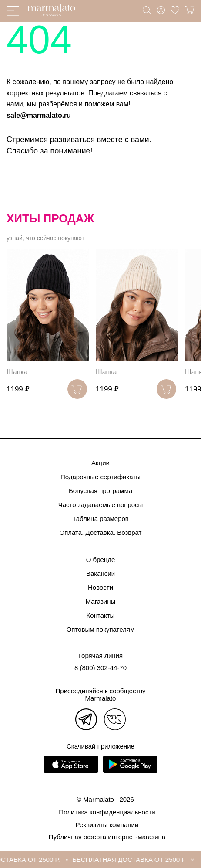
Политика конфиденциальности (107, 812)
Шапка (17, 372)
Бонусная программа (100, 491)
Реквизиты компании (107, 825)
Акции (100, 463)
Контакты (101, 615)
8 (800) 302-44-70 (100, 668)
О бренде (101, 560)
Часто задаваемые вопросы (101, 505)
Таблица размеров (100, 519)
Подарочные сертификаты (100, 477)
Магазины (101, 601)
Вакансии (100, 574)
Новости (100, 587)
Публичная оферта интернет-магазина (107, 837)
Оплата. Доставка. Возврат (101, 533)
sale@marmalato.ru (39, 115)
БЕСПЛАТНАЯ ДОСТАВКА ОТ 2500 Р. (131, 859)
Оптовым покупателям (101, 629)
